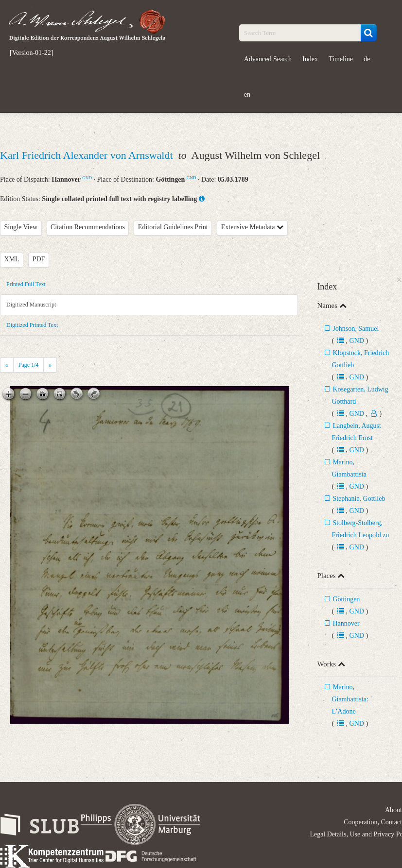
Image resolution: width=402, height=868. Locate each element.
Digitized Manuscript (31, 305)
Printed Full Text (26, 284)
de (367, 59)
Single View (21, 227)
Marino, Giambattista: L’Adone (350, 699)
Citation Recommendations (88, 227)
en (247, 94)
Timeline (341, 59)
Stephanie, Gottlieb (359, 499)
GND (87, 178)
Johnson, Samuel (356, 329)
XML (12, 259)
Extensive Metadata (252, 227)
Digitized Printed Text (32, 325)
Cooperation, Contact (373, 822)
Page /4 (28, 365)
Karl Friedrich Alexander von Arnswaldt (88, 155)
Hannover (346, 623)
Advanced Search (268, 59)
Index (310, 59)
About (393, 810)
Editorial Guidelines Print (173, 227)
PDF (39, 259)
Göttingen (346, 599)
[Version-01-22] (31, 53)
